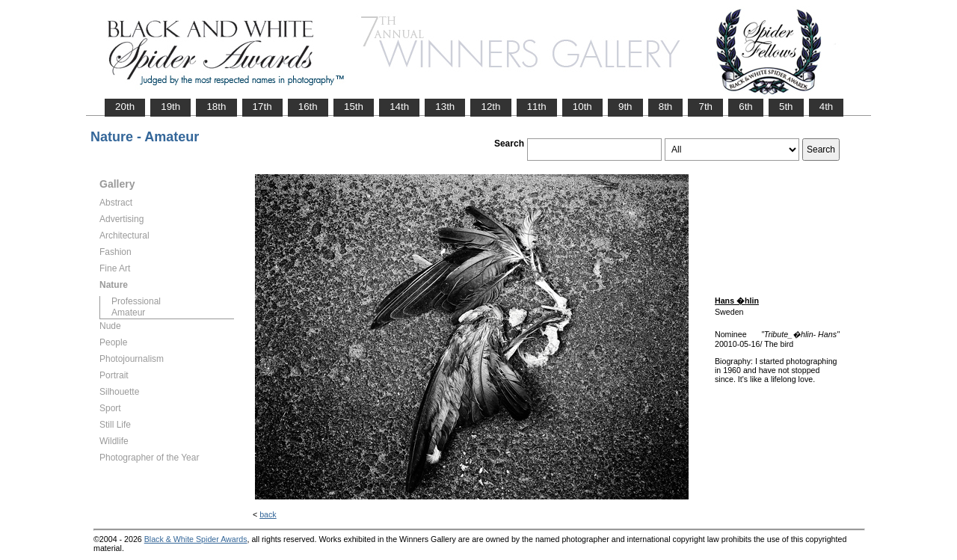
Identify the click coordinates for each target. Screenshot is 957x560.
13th (445, 107)
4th (827, 107)
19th (170, 107)
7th (705, 107)
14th (399, 107)
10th (582, 107)
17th (262, 107)
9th (625, 107)
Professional (136, 301)
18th (216, 107)
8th (666, 107)
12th (490, 107)
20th (125, 107)
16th (308, 107)
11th (537, 107)
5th (786, 107)
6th (746, 107)
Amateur (128, 313)
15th (354, 107)
